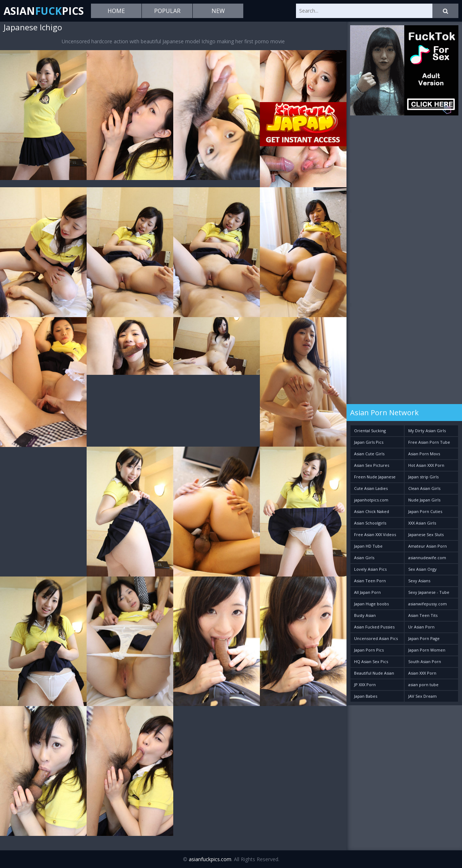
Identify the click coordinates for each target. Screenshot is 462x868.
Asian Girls (364, 558)
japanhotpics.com (371, 500)
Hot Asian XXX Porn (426, 465)
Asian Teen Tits (423, 615)
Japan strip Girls (423, 477)
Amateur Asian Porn (428, 546)
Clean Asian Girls (424, 488)
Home (116, 11)
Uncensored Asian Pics (376, 638)
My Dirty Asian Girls (427, 431)
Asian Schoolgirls (370, 523)
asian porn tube (423, 685)
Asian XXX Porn (422, 673)
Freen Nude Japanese (375, 477)
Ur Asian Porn (421, 627)
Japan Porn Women (427, 650)
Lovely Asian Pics (370, 569)
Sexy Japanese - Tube (429, 592)
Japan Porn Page (424, 638)
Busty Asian (365, 615)
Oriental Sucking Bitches (370, 432)
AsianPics (44, 11)
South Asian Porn (425, 661)
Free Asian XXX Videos (375, 534)
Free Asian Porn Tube (429, 442)
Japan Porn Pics (369, 650)
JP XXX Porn (365, 685)
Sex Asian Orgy (422, 569)
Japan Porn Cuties (425, 511)
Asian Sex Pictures (372, 465)
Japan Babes (366, 696)
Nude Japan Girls (424, 500)
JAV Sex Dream (422, 696)
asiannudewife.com (427, 558)
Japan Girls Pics (369, 442)
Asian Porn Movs (424, 454)
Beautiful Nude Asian (374, 673)
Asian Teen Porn (370, 581)
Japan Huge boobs (371, 604)
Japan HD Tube (368, 546)
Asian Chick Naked (372, 511)
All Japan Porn (367, 592)
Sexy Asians (419, 581)
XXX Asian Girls (422, 523)
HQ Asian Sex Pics (371, 661)
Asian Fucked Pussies (374, 627)
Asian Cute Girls (369, 454)
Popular (167, 11)
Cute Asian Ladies (371, 488)
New (218, 11)
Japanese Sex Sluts (426, 534)
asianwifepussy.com (428, 604)
